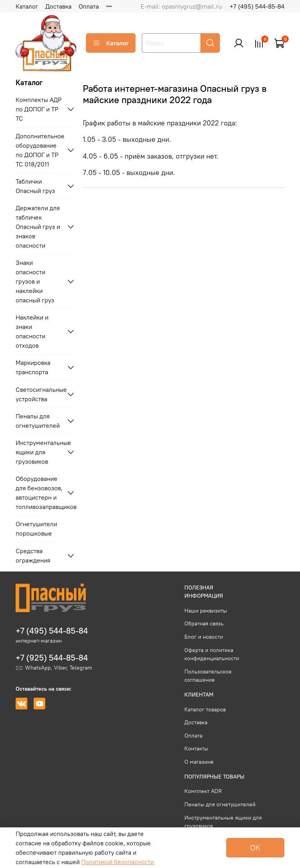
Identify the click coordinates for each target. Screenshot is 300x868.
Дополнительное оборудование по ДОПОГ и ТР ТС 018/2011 (39, 150)
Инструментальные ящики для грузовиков (39, 452)
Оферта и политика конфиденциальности (212, 654)
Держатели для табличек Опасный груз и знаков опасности (38, 227)
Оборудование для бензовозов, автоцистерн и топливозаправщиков (39, 493)
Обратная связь (204, 623)
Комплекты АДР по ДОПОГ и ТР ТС (39, 109)
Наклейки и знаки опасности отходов (32, 331)
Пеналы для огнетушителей (38, 421)
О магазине (199, 762)
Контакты (196, 748)
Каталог (27, 6)
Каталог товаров (205, 709)
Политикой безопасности (118, 862)
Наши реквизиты (206, 611)
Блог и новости (204, 637)
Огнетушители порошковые (36, 529)
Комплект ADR (203, 791)
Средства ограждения (33, 555)
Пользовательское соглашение (208, 676)
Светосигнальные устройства (39, 394)
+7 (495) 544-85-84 (257, 6)
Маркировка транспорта (33, 367)
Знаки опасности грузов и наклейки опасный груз (35, 281)
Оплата (89, 6)
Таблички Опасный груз (35, 186)
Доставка (58, 6)
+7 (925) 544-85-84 (52, 658)
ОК (255, 847)
